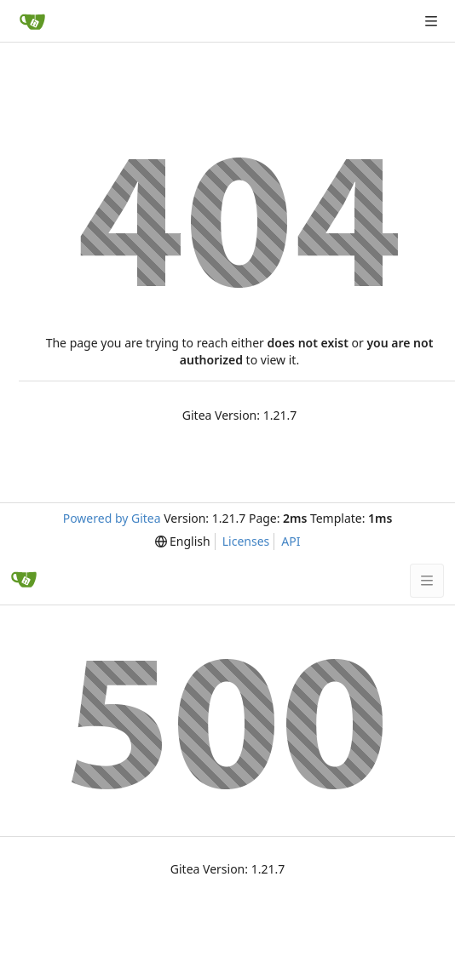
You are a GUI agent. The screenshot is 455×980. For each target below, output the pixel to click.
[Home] (32, 21)
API (291, 541)
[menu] (183, 541)
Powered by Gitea (112, 518)
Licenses (246, 541)
